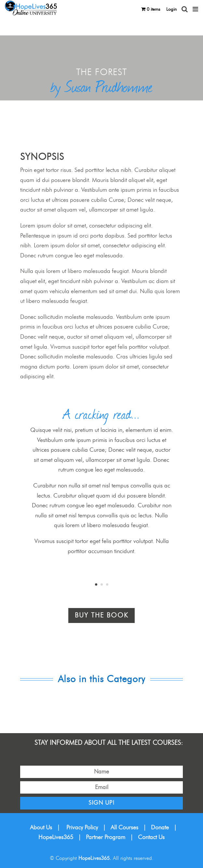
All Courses (124, 828)
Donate (160, 828)
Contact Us (151, 837)
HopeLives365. (95, 858)
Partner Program (106, 837)
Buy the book (101, 615)
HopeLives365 (56, 837)
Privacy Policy (82, 828)
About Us (41, 828)
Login (171, 9)
